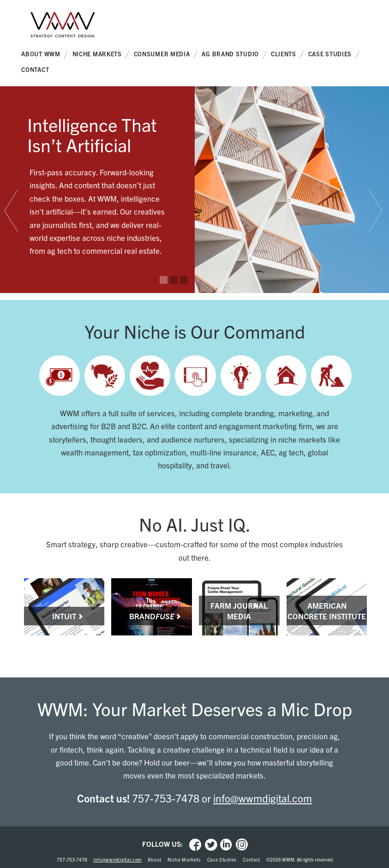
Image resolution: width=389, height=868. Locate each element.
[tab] (12, 211)
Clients (287, 54)
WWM (63, 28)
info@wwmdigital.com (263, 798)
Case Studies (334, 54)
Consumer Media (166, 54)
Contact (35, 69)
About (155, 859)
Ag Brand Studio (234, 54)
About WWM (45, 54)
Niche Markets (101, 54)
